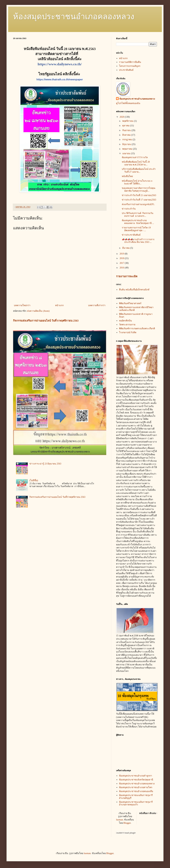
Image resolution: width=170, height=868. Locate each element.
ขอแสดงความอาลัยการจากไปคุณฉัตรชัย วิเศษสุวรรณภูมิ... (139, 189)
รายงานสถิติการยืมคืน (130, 62)
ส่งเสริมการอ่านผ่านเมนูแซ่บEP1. (138, 204)
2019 (122, 254)
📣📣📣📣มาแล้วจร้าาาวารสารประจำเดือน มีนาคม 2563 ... (138, 241)
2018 (122, 258)
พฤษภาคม (128, 149)
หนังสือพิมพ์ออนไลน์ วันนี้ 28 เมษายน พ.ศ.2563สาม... (136, 163)
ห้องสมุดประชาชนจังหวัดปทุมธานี (136, 780)
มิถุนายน (127, 144)
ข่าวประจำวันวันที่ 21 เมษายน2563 (139, 195)
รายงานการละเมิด (127, 276)
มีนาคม (126, 248)
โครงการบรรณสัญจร (130, 66)
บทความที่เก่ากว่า (97, 305)
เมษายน (127, 153)
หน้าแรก (59, 305)
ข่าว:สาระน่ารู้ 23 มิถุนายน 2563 (45, 464)
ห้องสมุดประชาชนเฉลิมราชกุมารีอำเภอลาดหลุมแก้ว (136, 803)
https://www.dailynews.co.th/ (60, 64)
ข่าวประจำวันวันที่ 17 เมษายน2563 (139, 200)
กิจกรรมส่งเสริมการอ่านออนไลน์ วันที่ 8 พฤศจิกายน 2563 (46, 321)
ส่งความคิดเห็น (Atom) (38, 311)
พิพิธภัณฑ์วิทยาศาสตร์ (130, 303)
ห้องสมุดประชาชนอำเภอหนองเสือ (136, 791)
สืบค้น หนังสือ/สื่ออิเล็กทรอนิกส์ (134, 290)
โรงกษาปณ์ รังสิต (128, 332)
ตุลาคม (126, 126)
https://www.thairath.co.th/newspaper (60, 79)
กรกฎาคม (127, 140)
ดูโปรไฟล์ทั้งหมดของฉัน (128, 103)
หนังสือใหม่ (127, 176)
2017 (122, 263)
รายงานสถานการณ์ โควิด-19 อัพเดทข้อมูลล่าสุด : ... (136, 229)
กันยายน (127, 130)
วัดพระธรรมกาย (127, 325)
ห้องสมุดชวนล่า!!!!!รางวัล (135, 157)
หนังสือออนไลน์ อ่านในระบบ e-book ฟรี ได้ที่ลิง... (137, 182)
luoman (119, 820)
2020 (122, 117)
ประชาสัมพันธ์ (126, 70)
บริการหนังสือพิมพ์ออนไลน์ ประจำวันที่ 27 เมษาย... (139, 170)
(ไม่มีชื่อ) (34, 480)
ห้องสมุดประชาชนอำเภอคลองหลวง (74, 16)
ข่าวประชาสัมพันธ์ (132, 235)
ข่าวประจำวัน (129, 209)
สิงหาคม (127, 135)
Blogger (127, 823)
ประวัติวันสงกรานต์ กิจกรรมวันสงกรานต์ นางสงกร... (138, 215)
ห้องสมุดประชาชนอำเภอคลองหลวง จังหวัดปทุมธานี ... (138, 222)
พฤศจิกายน (128, 121)
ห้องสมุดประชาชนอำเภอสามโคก (136, 787)
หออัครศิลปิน (125, 321)
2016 (122, 268)
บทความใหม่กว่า (22, 305)
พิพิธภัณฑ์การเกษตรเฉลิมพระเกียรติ (137, 329)
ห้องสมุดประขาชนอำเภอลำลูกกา (136, 776)
